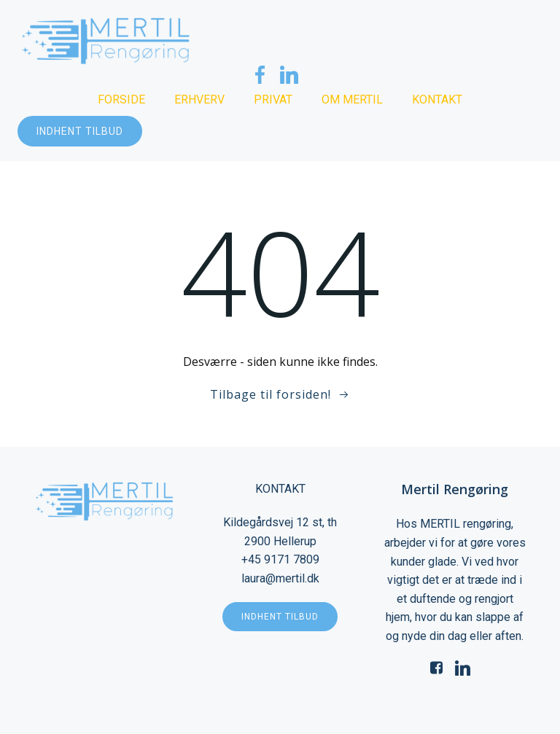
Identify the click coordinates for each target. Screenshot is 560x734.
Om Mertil (352, 99)
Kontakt (437, 99)
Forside (121, 99)
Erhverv (199, 99)
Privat (273, 99)
